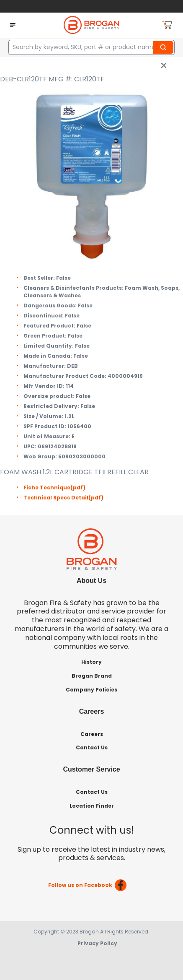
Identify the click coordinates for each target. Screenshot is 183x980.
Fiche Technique (54, 487)
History (91, 662)
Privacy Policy (97, 943)
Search (165, 47)
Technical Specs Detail (63, 498)
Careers (92, 734)
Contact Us (92, 747)
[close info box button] (164, 65)
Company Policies (91, 690)
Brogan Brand (92, 676)
